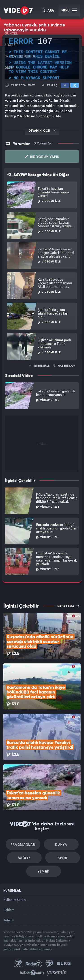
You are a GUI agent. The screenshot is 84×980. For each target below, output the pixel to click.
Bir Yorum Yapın (42, 157)
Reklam (9, 910)
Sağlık (24, 858)
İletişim (9, 920)
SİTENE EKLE (39, 366)
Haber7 (32, 973)
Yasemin (57, 973)
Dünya (61, 844)
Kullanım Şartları (15, 900)
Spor (63, 858)
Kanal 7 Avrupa (50, 964)
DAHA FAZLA (68, 606)
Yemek (44, 871)
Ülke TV (64, 964)
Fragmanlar (23, 844)
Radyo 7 (34, 964)
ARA (48, 11)
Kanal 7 (18, 964)
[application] (42, 59)
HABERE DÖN (64, 366)
